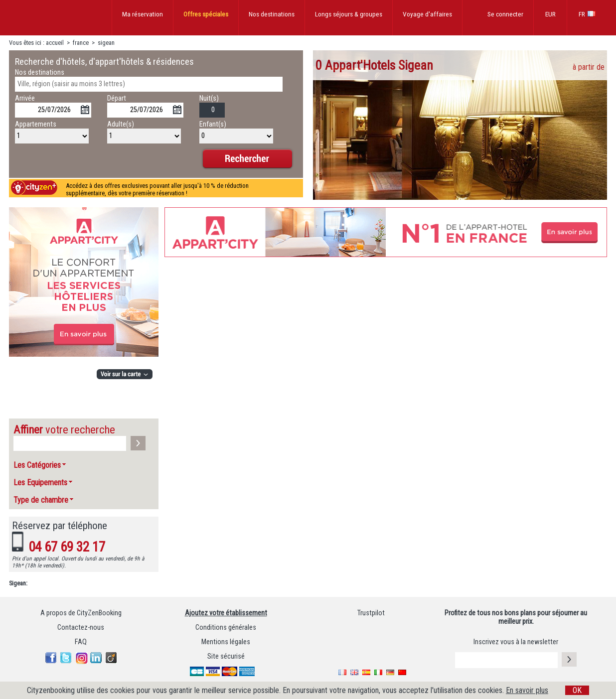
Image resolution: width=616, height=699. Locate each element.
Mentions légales (226, 642)
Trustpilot (371, 613)
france (81, 43)
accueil (55, 43)
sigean (106, 43)
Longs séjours (349, 14)
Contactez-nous (81, 628)
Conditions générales (226, 628)
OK (577, 690)
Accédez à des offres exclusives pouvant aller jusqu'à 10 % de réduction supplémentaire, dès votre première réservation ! (157, 189)
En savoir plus (527, 690)
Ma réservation (143, 14)
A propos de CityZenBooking (81, 613)
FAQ (81, 642)
